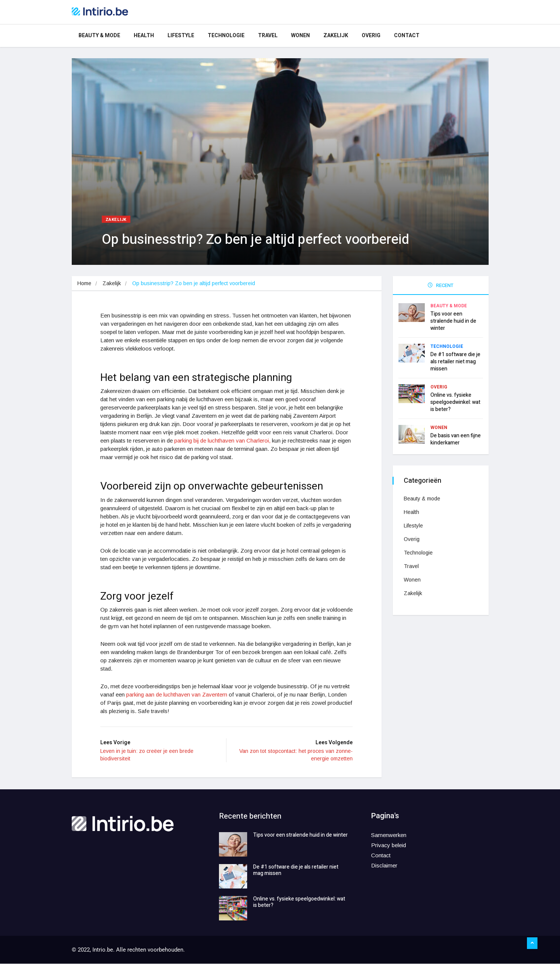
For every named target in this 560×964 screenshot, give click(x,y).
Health (144, 36)
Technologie (226, 36)
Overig (371, 36)
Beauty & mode (99, 36)
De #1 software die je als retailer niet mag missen (455, 361)
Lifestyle (181, 36)
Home (84, 283)
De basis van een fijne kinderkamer (456, 439)
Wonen (300, 36)
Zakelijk (336, 36)
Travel (268, 36)
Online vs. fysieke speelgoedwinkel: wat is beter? (455, 402)
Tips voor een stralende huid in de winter (453, 321)
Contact (407, 36)
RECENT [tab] (441, 285)
